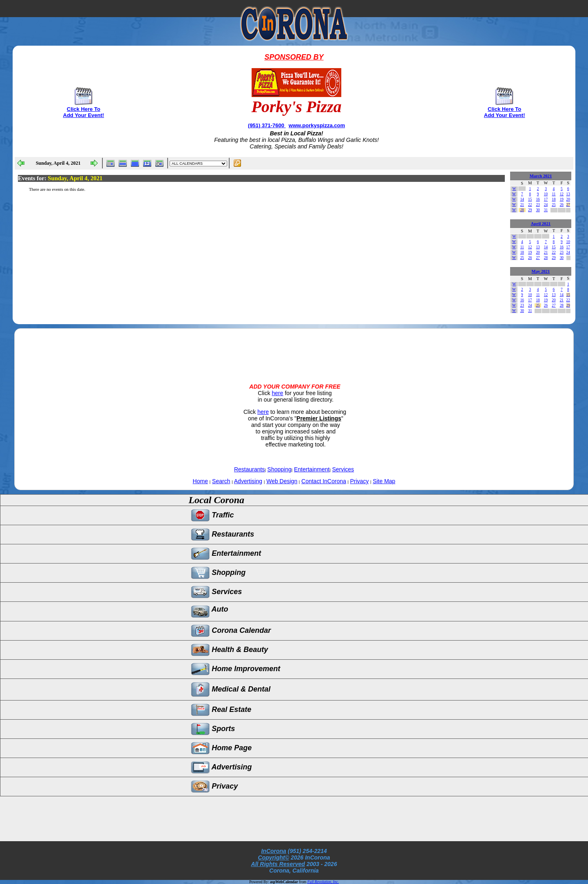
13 (568, 194)
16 (538, 199)
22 (530, 205)
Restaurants (249, 469)
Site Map (384, 481)
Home (200, 481)
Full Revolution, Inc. (323, 882)
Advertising (248, 481)
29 (530, 210)
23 (538, 205)
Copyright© (274, 857)
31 (546, 210)
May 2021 (541, 271)
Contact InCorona (324, 481)
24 (546, 205)
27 (568, 205)
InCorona (273, 851)
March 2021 (541, 176)
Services (343, 469)
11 (554, 194)
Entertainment (312, 469)
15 (530, 199)
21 (522, 205)
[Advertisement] (294, 349)
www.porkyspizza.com (317, 125)
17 (546, 199)
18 (554, 199)
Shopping (280, 469)
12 (562, 194)
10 (546, 194)
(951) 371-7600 (267, 125)
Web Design (282, 481)
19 (562, 199)
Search (221, 481)
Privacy (359, 481)
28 (522, 210)
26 (562, 205)
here (278, 393)
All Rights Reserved (278, 864)
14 (522, 199)
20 (568, 199)
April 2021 (541, 224)
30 (538, 210)
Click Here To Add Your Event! (84, 112)
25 (554, 205)
